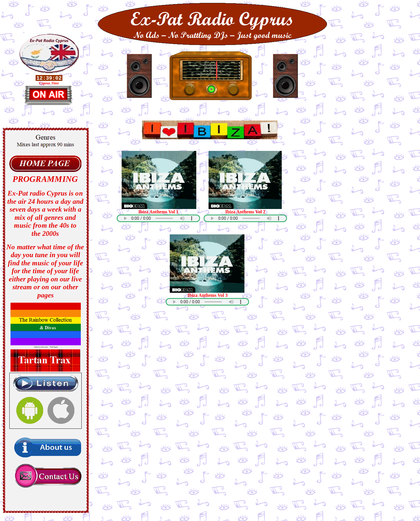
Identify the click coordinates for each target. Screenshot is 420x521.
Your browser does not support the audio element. (158, 218)
